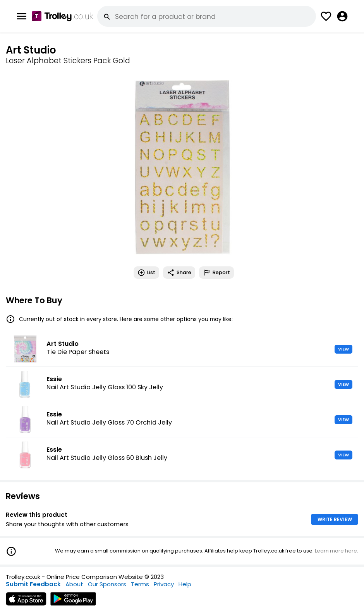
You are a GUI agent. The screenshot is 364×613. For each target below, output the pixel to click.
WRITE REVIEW (335, 519)
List (146, 273)
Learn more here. (337, 551)
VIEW (343, 349)
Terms (140, 584)
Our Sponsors (107, 584)
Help (185, 584)
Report (216, 273)
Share (179, 273)
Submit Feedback (33, 584)
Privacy (164, 584)
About (74, 584)
